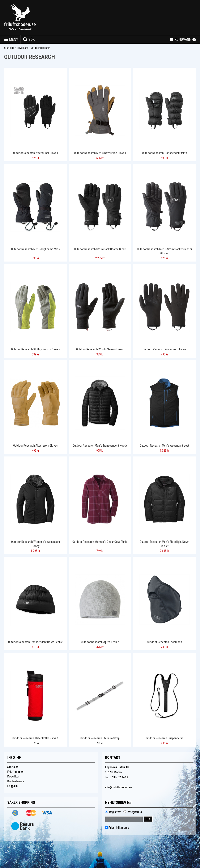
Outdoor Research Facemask (165, 642)
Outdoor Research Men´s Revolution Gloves (100, 153)
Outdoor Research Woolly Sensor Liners (100, 349)
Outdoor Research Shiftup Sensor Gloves (36, 349)
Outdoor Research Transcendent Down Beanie (35, 642)
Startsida (9, 48)
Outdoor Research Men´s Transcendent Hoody (100, 446)
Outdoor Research (40, 48)
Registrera (115, 812)
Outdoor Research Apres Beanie (100, 642)
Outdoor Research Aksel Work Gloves (35, 446)
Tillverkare (22, 48)
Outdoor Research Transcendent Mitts (165, 153)
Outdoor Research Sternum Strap (100, 738)
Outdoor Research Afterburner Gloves (36, 153)
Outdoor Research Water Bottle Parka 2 (35, 738)
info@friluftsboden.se (118, 787)
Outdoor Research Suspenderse (164, 738)
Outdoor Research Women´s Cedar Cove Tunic (100, 542)
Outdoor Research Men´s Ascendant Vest (164, 446)
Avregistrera (135, 812)
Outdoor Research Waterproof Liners (165, 349)
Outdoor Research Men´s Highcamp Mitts (35, 249)
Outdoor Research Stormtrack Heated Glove (100, 249)
